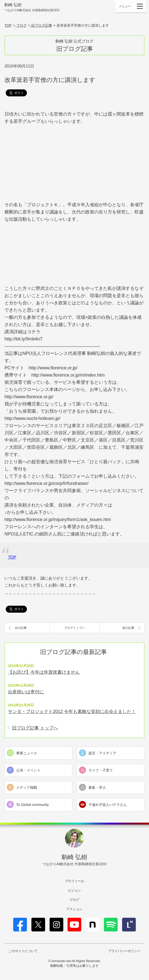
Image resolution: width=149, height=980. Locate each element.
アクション (74, 909)
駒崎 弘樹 (32, 8)
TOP (12, 557)
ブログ (74, 900)
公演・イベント (28, 770)
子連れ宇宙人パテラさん (108, 805)
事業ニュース (27, 753)
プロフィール (74, 881)
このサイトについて (23, 951)
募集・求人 (97, 787)
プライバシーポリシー (124, 951)
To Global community (33, 805)
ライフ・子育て (101, 770)
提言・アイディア (102, 753)
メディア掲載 (27, 787)
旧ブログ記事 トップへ (35, 728)
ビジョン (74, 890)
